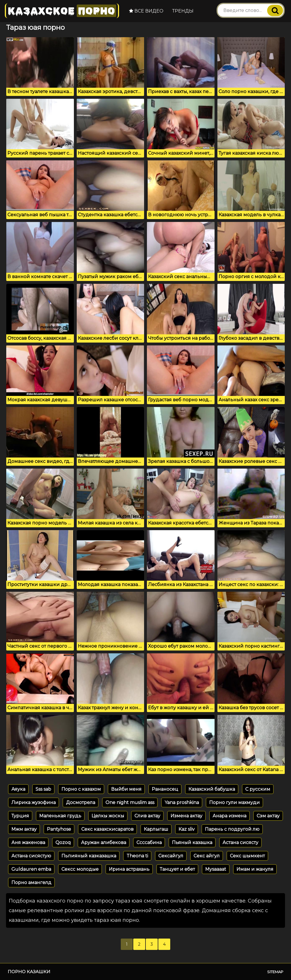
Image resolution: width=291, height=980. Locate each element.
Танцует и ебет (177, 869)
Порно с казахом (81, 789)
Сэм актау (268, 816)
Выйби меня (126, 789)
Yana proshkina (182, 802)
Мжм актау (24, 829)
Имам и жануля (255, 869)
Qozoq (63, 842)
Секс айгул (207, 856)
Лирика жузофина (34, 802)
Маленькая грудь (60, 816)
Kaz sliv (187, 829)
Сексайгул (171, 856)
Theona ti (137, 856)
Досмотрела (81, 802)
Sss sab (43, 789)
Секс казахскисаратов (107, 829)
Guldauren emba (31, 869)
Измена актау (186, 816)
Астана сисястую (31, 856)
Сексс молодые (80, 869)
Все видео (146, 11)
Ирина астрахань (129, 869)
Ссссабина (149, 842)
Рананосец (165, 789)
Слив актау (147, 816)
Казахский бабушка (212, 789)
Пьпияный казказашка (89, 856)
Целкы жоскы (108, 816)
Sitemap (275, 972)
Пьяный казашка (192, 842)
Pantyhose (59, 829)
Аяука (18, 789)
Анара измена (229, 816)
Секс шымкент (247, 856)
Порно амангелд (31, 883)
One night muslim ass (130, 802)
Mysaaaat (216, 869)
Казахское (62, 11)
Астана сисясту (240, 842)
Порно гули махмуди (234, 802)
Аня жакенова (28, 842)
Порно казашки (29, 972)
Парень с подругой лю (232, 829)
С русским (258, 789)
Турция (20, 816)
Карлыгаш (156, 829)
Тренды (182, 11)
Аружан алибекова (104, 842)
